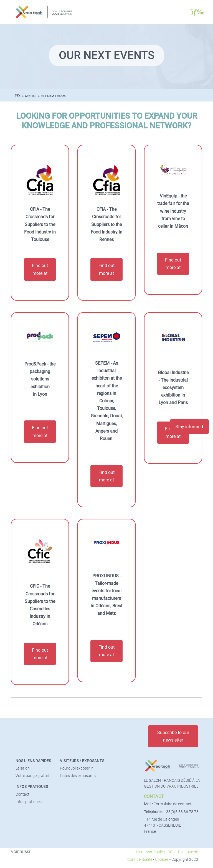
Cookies (162, 860)
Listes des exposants (78, 776)
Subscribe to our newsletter (173, 736)
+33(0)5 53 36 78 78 (181, 812)
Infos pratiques (32, 787)
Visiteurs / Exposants (82, 761)
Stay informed (189, 427)
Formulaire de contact (173, 804)
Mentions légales (150, 852)
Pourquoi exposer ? (76, 768)
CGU (171, 852)
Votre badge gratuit (32, 776)
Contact (22, 794)
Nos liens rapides (33, 761)
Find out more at (40, 269)
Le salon (23, 768)
